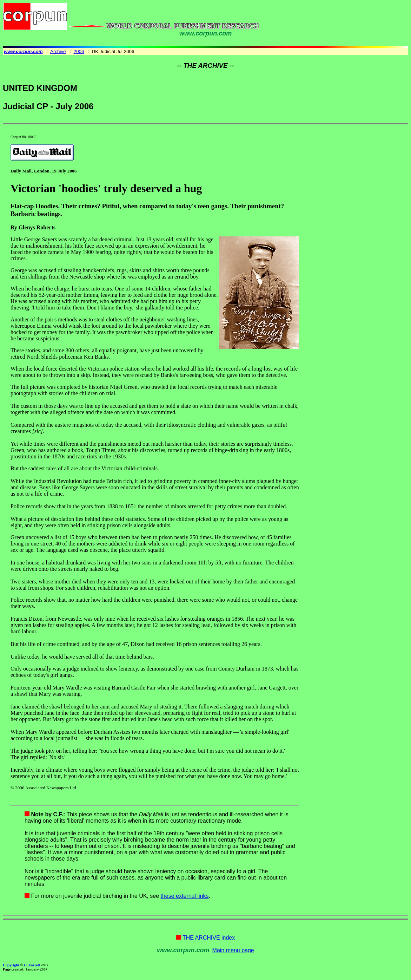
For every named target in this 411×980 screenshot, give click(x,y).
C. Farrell (32, 965)
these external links (185, 896)
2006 (79, 51)
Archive (58, 51)
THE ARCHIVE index (209, 938)
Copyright (11, 965)
